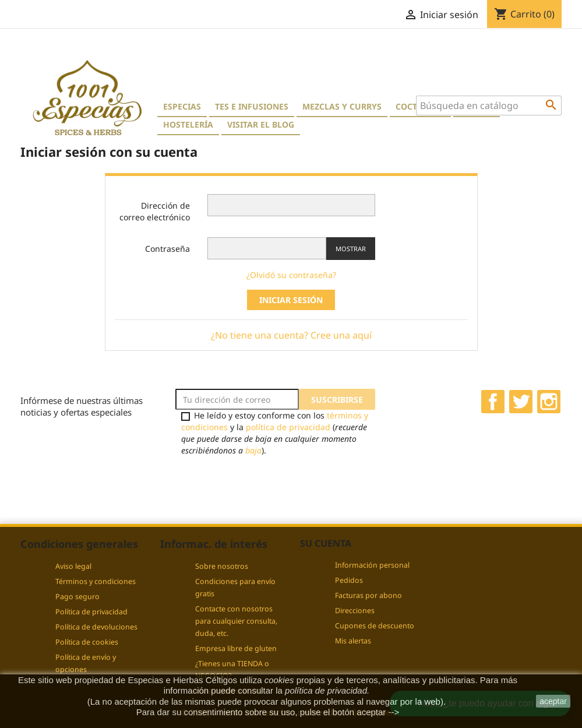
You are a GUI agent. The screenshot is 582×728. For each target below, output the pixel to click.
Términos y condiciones (96, 581)
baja (253, 450)
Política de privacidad (91, 612)
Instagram (549, 402)
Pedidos (349, 580)
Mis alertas (353, 641)
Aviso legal (73, 566)
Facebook (493, 402)
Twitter (521, 402)
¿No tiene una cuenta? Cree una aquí (291, 335)
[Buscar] (489, 105)
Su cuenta (326, 543)
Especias (182, 106)
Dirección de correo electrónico (155, 211)
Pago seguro (77, 597)
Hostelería (188, 124)
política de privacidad (288, 427)
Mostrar (351, 249)
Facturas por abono (368, 595)
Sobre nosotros (222, 566)
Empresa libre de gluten (236, 648)
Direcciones (355, 611)
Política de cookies (87, 642)
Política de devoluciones (96, 627)
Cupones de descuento (375, 626)
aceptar (553, 701)
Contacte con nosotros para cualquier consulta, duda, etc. (236, 621)
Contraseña (167, 249)
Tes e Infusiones (252, 106)
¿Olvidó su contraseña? (291, 275)
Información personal (372, 565)
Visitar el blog (261, 124)
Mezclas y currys (342, 106)
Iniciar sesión (291, 300)
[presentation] (273, 484)
